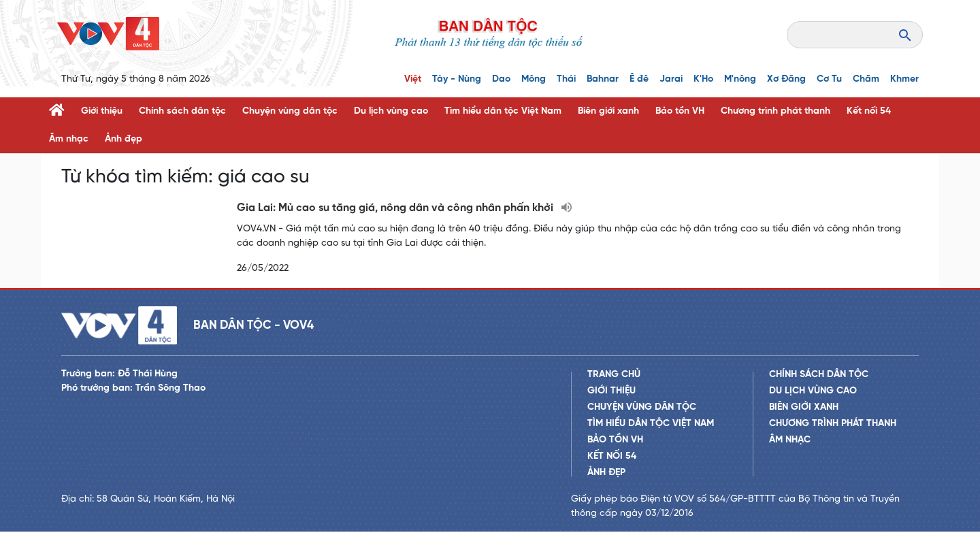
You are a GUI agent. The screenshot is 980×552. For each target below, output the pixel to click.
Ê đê (639, 79)
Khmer (904, 79)
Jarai (671, 79)
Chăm (866, 79)
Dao (501, 79)
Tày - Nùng (457, 79)
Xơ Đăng (786, 79)
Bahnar (603, 79)
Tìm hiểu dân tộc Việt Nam (503, 111)
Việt (413, 79)
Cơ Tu (829, 79)
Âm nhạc (69, 139)
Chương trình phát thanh (775, 111)
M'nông (740, 79)
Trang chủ (614, 395)
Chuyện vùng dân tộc (290, 111)
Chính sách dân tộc (182, 111)
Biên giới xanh (608, 111)
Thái (566, 79)
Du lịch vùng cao (391, 111)
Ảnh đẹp (124, 139)
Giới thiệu (102, 111)
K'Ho (703, 79)
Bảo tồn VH (680, 111)
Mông (534, 79)
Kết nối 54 (869, 111)
